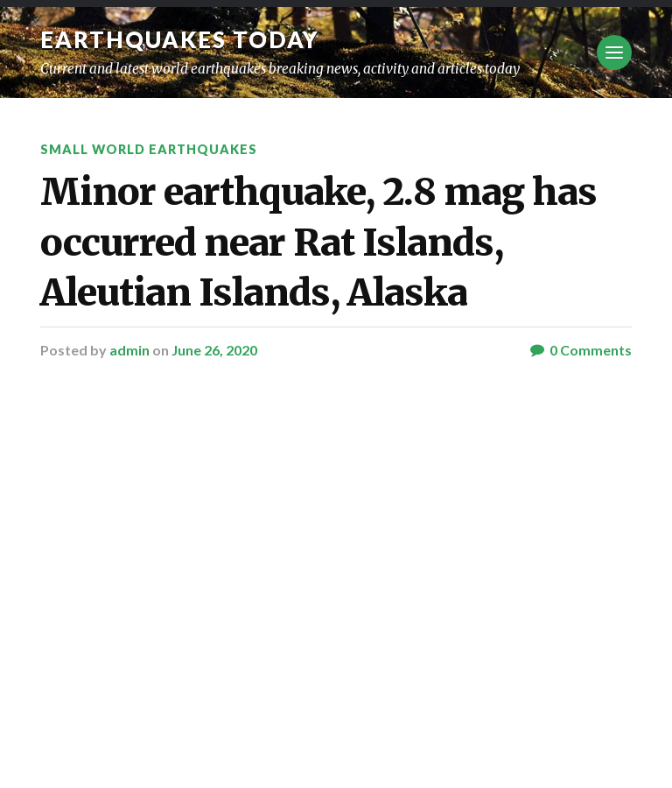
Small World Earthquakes (149, 149)
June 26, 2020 (214, 350)
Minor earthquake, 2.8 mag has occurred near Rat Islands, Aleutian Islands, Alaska (318, 242)
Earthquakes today (180, 39)
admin (129, 350)
